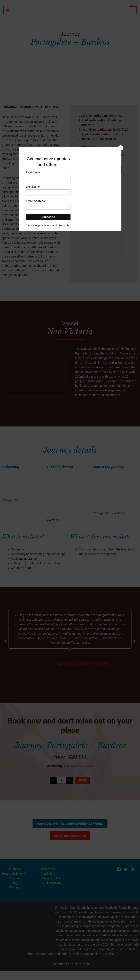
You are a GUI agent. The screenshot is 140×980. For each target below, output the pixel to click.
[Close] (121, 148)
